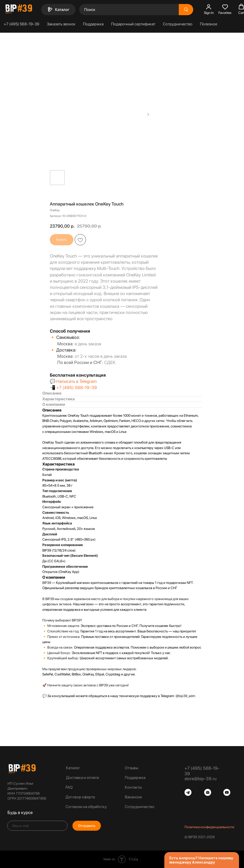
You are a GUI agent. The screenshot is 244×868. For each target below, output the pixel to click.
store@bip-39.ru (200, 779)
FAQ (69, 787)
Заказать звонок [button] (61, 24)
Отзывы (131, 768)
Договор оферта (80, 797)
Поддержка (93, 24)
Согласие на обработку (86, 807)
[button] (209, 9)
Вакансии (133, 797)
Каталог (73, 768)
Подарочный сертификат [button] (133, 24)
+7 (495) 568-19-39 (22, 24)
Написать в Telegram (76, 381)
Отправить (87, 826)
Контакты (133, 787)
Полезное (209, 24)
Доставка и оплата (82, 778)
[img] (22, 769)
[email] (37, 826)
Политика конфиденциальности (209, 827)
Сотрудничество (178, 24)
